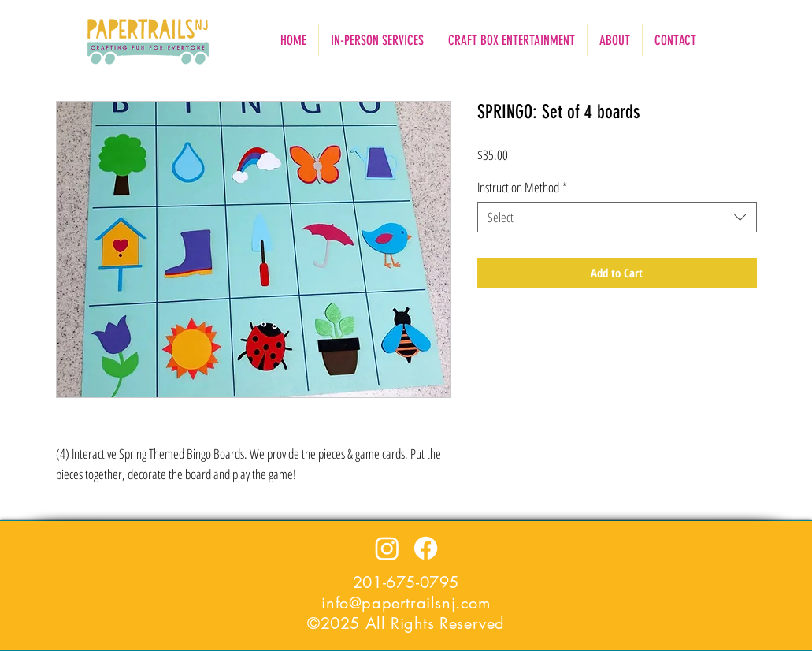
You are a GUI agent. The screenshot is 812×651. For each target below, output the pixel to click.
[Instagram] (387, 548)
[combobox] (617, 217)
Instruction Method (522, 187)
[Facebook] (426, 548)
